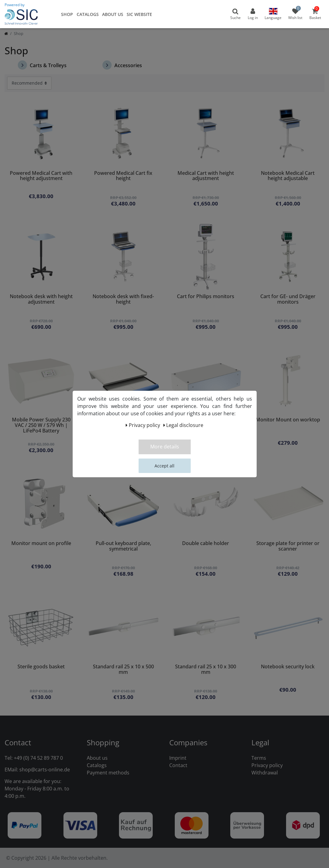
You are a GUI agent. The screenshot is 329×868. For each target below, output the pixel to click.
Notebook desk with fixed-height (123, 300)
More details (165, 447)
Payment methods (108, 773)
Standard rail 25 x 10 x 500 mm (123, 670)
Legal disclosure (184, 425)
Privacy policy (267, 765)
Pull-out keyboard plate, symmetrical (123, 546)
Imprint (178, 758)
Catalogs (88, 14)
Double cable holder (206, 544)
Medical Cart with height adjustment (206, 176)
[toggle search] (235, 14)
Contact (178, 765)
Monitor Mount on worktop (288, 420)
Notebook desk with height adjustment (41, 300)
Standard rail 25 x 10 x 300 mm (206, 670)
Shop (67, 14)
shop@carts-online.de (45, 770)
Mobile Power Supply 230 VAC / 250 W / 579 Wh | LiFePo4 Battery (41, 425)
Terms (259, 758)
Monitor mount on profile (41, 544)
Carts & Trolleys (42, 65)
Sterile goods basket (41, 667)
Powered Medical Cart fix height (123, 176)
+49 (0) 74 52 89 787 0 (38, 758)
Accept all (164, 466)
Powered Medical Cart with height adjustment (41, 176)
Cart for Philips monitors (206, 297)
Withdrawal (265, 773)
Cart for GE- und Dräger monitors (288, 300)
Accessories (122, 65)
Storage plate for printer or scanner (288, 546)
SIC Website (139, 14)
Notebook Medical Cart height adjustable (288, 176)
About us (113, 14)
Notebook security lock (288, 667)
